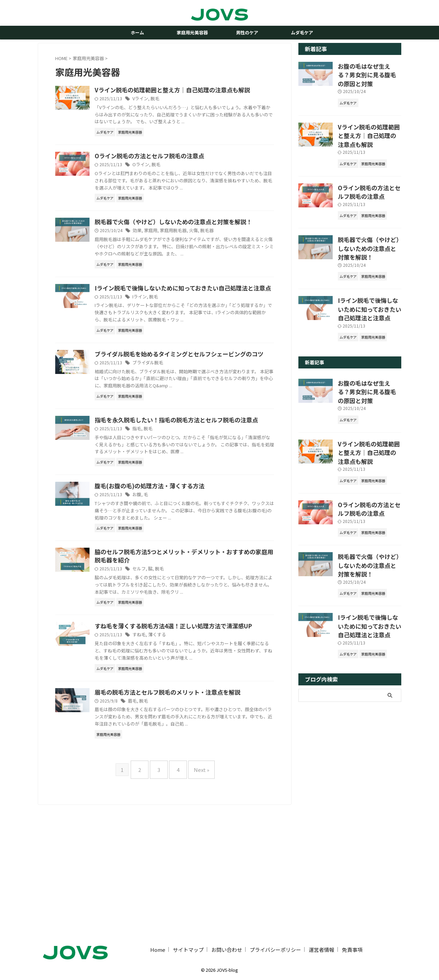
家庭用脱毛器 (205, 264)
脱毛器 (236, 264)
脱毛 (188, 108)
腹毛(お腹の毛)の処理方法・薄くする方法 (181, 577)
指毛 (171, 512)
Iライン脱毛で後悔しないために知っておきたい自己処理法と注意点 (369, 288)
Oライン (174, 182)
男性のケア (247, 32)
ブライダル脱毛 (181, 429)
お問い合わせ (227, 949)
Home (158, 949)
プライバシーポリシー (275, 949)
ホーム (137, 32)
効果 (171, 264)
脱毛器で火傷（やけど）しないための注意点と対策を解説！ (369, 231)
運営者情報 (322, 949)
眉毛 (166, 825)
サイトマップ (188, 949)
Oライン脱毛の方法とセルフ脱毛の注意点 (180, 173)
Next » (196, 898)
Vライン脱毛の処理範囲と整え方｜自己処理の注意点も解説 (369, 123)
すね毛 (173, 751)
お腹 (171, 586)
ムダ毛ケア (302, 32)
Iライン (173, 347)
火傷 (224, 264)
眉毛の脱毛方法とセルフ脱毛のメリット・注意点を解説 (198, 816)
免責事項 (352, 949)
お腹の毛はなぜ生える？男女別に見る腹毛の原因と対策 (369, 69)
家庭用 (184, 264)
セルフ (173, 668)
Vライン (174, 108)
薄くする (190, 751)
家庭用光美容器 (192, 32)
